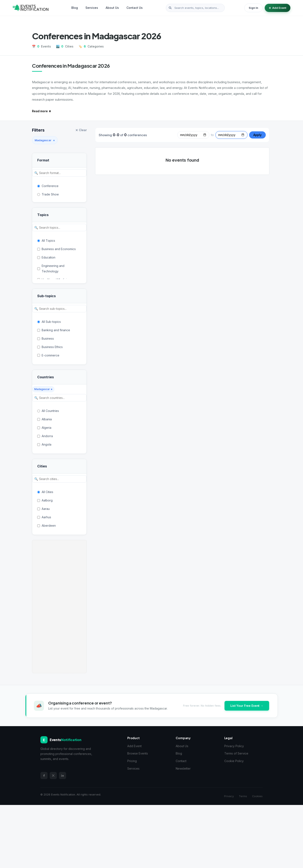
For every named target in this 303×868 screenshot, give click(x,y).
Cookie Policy (234, 761)
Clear (81, 130)
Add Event (278, 8)
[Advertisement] (59, 607)
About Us (112, 8)
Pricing (132, 761)
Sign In (253, 8)
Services (92, 8)
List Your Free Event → (247, 706)
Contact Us (135, 8)
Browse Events (138, 753)
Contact (181, 761)
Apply (257, 135)
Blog (75, 8)
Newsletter (183, 768)
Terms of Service (236, 753)
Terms (243, 796)
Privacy (229, 796)
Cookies (257, 796)
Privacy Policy (234, 746)
